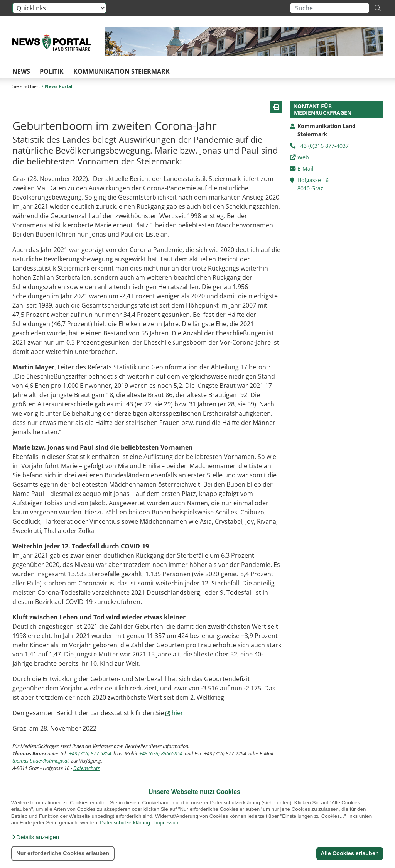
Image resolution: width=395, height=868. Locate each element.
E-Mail (306, 168)
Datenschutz (87, 768)
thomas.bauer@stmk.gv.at (41, 761)
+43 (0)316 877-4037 (323, 146)
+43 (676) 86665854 (161, 753)
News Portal (57, 86)
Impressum (167, 823)
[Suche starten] (378, 8)
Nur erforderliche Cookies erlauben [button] (63, 853)
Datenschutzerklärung (125, 823)
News (21, 71)
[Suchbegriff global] (330, 8)
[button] (35, 837)
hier (177, 713)
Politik (52, 71)
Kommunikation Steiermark (122, 71)
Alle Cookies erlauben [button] (349, 853)
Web (303, 157)
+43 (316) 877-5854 (90, 753)
